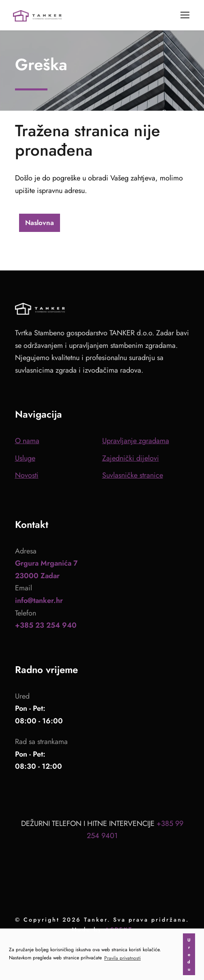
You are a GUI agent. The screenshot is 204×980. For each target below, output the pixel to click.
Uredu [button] (189, 954)
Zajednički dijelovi (131, 458)
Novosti (27, 475)
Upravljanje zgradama (136, 441)
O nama (27, 441)
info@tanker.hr (39, 600)
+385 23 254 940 (46, 625)
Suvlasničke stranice (133, 475)
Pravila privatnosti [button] (122, 958)
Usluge (25, 458)
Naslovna (40, 223)
